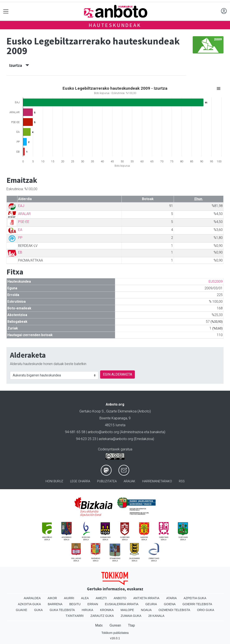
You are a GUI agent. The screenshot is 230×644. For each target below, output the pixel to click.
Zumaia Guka (131, 616)
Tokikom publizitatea (115, 633)
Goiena (170, 604)
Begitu (75, 604)
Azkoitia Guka (29, 604)
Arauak (129, 481)
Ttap (131, 625)
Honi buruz (54, 481)
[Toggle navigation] (6, 11)
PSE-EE (24, 222)
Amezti (101, 598)
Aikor (52, 598)
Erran (93, 604)
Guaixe (21, 610)
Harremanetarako (157, 481)
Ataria (171, 598)
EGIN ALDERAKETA (117, 374)
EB (20, 252)
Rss (182, 481)
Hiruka (87, 610)
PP (20, 238)
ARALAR (24, 214)
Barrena (55, 604)
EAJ (21, 206)
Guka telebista (62, 610)
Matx (99, 625)
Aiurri (69, 598)
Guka (38, 610)
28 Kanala (156, 616)
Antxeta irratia (146, 598)
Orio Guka (206, 610)
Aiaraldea (32, 598)
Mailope (127, 610)
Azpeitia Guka (195, 598)
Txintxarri (75, 616)
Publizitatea (107, 481)
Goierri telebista (197, 604)
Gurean (115, 625)
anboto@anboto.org (103, 432)
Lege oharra (80, 481)
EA (20, 230)
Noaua (146, 610)
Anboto (120, 598)
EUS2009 (216, 281)
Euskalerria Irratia (122, 604)
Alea (85, 598)
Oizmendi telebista (174, 610)
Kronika (107, 610)
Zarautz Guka (102, 616)
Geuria (151, 604)
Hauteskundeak (115, 25)
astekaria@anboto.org (116, 439)
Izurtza (19, 65)
